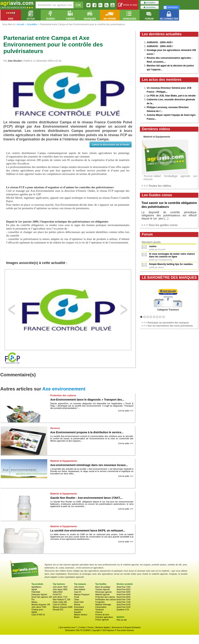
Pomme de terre (102, 615)
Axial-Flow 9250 (124, 592)
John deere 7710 (60, 597)
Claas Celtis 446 (60, 602)
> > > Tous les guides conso (159, 225)
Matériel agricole (102, 595)
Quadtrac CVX (123, 610)
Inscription (150, 3)
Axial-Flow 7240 (124, 600)
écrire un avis (128, 5)
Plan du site (122, 620)
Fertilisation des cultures (106, 600)
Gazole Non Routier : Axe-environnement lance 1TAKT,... (87, 498)
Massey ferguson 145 (41, 605)
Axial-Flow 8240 (124, 597)
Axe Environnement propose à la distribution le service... (87, 432)
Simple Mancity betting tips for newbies (171, 264)
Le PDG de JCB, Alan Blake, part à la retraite (171, 96)
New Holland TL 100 (61, 600)
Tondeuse (99, 610)
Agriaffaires (36, 587)
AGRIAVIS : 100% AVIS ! (160, 42)
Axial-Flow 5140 (124, 607)
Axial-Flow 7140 (124, 602)
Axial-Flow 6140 (124, 605)
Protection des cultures (105, 597)
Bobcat (77, 605)
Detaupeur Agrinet (39, 595)
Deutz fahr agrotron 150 (42, 597)
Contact (82, 627)
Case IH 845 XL (38, 615)
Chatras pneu (37, 610)
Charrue (99, 612)
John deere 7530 (39, 607)
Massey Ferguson (82, 595)
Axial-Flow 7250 (124, 587)
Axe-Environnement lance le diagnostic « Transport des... (87, 400)
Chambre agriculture (104, 617)
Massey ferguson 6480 (62, 607)
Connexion (150, 7)
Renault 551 (58, 610)
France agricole (102, 620)
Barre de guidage (103, 587)
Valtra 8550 (58, 592)
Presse (90, 627)
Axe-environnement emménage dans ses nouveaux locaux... (89, 465)
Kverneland (79, 607)
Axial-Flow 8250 (124, 589)
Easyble (78, 612)
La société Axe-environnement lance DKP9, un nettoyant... (88, 531)
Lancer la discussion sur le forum (111, 144)
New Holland (80, 589)
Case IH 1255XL (60, 605)
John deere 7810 (60, 587)
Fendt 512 (57, 595)
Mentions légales (103, 627)
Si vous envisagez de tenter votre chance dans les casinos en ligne (172, 255)
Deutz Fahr (79, 602)
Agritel (34, 589)
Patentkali (36, 592)
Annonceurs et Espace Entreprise (126, 627)
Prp (33, 600)
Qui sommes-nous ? (68, 627)
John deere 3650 (60, 589)
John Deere (79, 587)
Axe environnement (64, 389)
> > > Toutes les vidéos (156, 186)
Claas (77, 600)
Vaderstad (78, 610)
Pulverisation (101, 607)
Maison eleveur (81, 615)
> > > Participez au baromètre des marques (165, 323)
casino (153, 246)
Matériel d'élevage (103, 605)
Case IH (78, 592)
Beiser (77, 617)
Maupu (35, 602)
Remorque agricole (104, 592)
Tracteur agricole (103, 589)
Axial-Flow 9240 (124, 595)
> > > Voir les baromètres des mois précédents (167, 326)
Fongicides (100, 602)
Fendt (77, 597)
